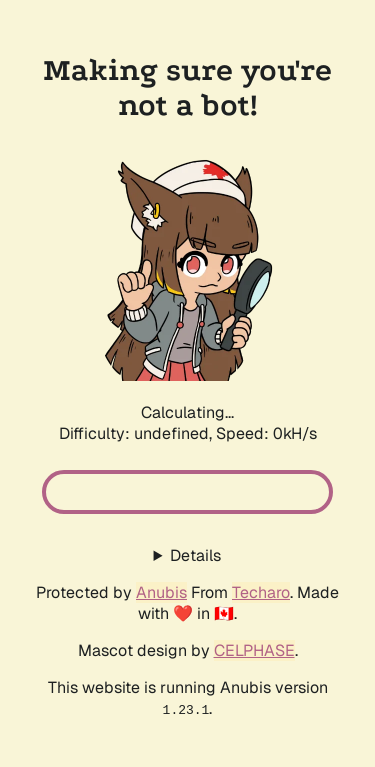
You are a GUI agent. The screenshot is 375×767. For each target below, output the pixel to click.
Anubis (161, 592)
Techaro (261, 592)
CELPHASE (254, 650)
